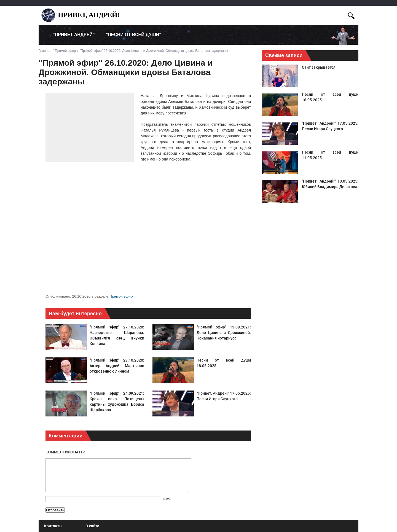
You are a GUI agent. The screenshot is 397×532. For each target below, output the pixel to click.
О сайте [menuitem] (92, 526)
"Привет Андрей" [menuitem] (74, 35)
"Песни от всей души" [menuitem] (134, 35)
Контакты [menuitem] (53, 526)
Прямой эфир (121, 296)
